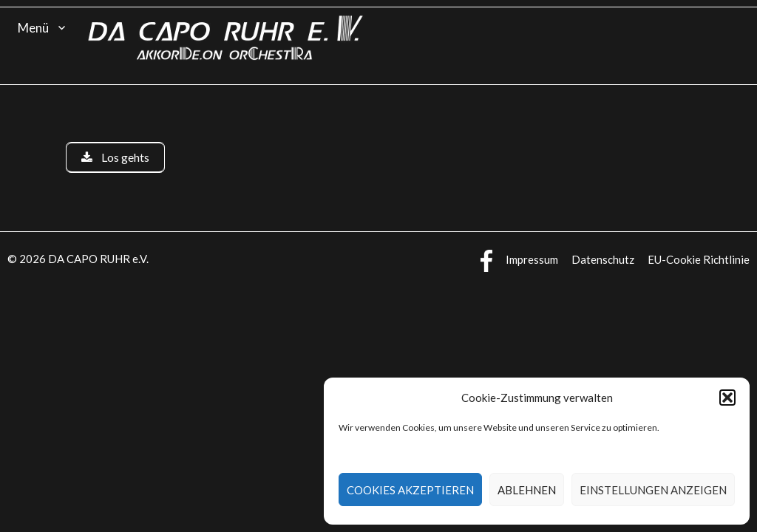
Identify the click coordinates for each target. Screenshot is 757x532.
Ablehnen (527, 490)
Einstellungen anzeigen (653, 490)
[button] (727, 398)
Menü (33, 28)
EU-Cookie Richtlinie (699, 259)
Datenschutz (603, 259)
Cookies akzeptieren (410, 490)
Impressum (532, 259)
